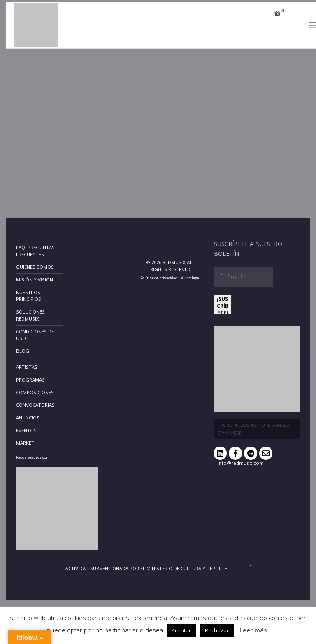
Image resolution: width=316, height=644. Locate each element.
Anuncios (28, 418)
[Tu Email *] (243, 277)
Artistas (27, 367)
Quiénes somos (35, 267)
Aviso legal (191, 278)
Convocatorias (35, 405)
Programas (30, 380)
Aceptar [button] (181, 630)
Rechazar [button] (217, 630)
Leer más (253, 630)
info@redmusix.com (241, 463)
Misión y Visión (35, 280)
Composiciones (35, 392)
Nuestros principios (29, 296)
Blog (23, 351)
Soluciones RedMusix (30, 315)
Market (25, 443)
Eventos (26, 430)
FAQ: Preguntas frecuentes (35, 251)
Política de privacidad (159, 278)
